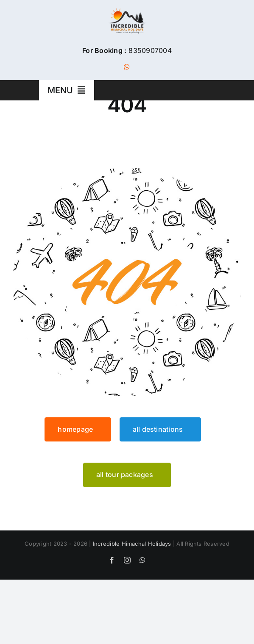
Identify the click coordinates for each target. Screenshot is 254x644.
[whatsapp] (127, 67)
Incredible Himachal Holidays (132, 544)
